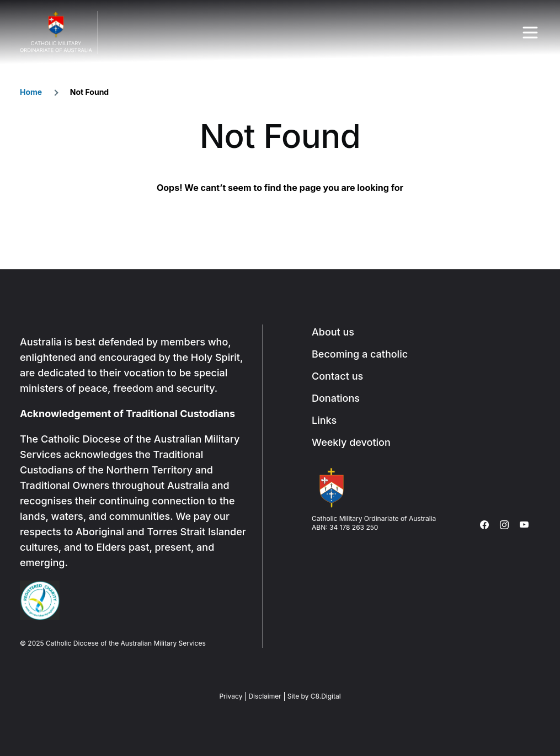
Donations (336, 398)
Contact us (337, 376)
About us (333, 332)
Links (324, 420)
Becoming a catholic (360, 354)
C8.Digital (326, 696)
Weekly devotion (351, 442)
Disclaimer (265, 696)
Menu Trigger (530, 33)
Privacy (231, 696)
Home (31, 92)
